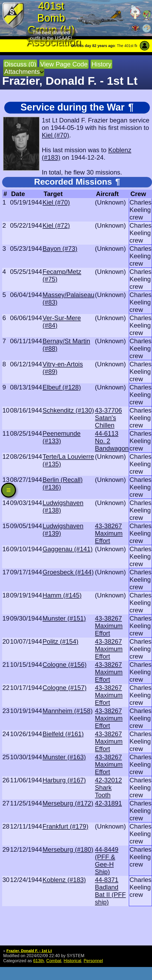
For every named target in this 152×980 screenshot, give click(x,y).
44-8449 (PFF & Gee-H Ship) (107, 861)
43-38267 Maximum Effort (109, 533)
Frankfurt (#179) (65, 826)
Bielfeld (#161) (63, 734)
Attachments (22, 72)
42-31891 (108, 803)
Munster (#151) (64, 618)
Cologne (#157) (65, 688)
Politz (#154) (61, 641)
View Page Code (64, 64)
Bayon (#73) (60, 249)
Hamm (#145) (62, 595)
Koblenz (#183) (64, 880)
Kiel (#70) (56, 135)
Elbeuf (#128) (62, 387)
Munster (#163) (64, 757)
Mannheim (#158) (68, 711)
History (102, 64)
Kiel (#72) (56, 225)
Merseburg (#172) (68, 803)
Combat (54, 961)
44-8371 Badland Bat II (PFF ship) (110, 891)
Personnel (93, 961)
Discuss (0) (20, 64)
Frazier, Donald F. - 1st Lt (29, 951)
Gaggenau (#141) (68, 549)
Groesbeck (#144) (68, 572)
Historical (72, 961)
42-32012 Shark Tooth (108, 788)
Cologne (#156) (65, 665)
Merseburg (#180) (68, 849)
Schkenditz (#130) (68, 410)
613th (39, 961)
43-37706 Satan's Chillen (108, 418)
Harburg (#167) (64, 780)
